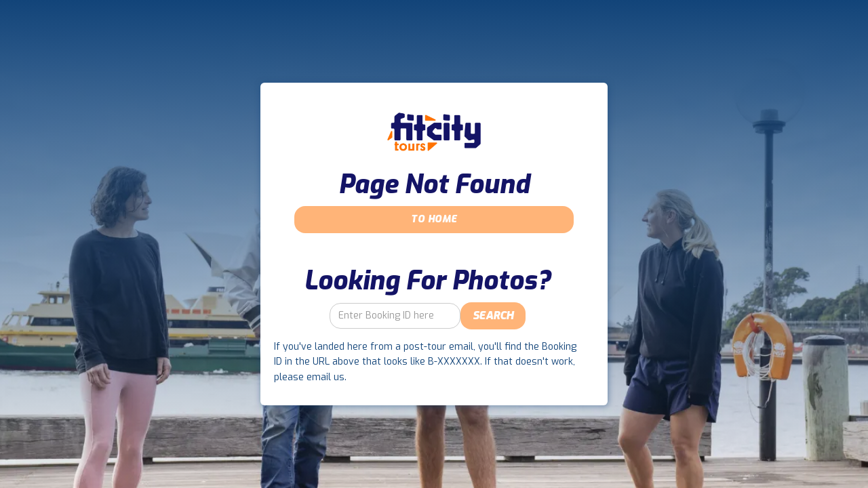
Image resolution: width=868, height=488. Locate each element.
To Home (434, 219)
